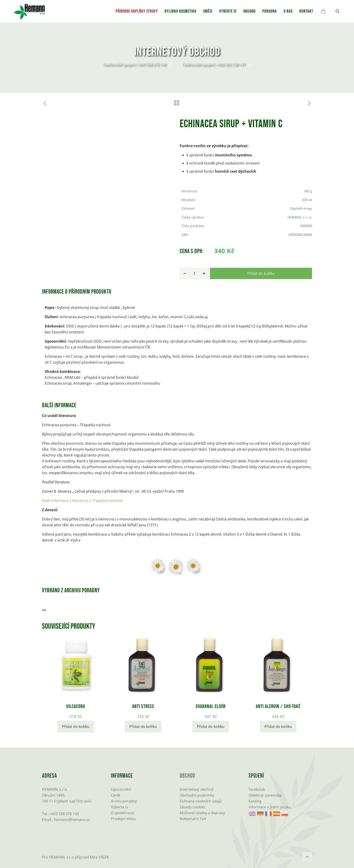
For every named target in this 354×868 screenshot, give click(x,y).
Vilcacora (76, 706)
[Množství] (194, 273)
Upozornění (121, 789)
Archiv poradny (124, 801)
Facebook (257, 789)
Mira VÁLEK (99, 857)
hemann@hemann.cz (72, 820)
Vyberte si (119, 807)
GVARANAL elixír (211, 706)
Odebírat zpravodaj (265, 795)
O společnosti (122, 813)
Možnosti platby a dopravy (202, 813)
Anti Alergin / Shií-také (278, 706)
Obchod (187, 776)
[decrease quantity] (185, 273)
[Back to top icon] (307, 857)
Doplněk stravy (301, 208)
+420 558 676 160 (64, 814)
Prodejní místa (123, 819)
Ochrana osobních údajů (201, 801)
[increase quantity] (204, 273)
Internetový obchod (197, 789)
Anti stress (143, 706)
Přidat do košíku (261, 273)
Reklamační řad (193, 819)
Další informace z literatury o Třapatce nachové (82, 501)
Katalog (255, 801)
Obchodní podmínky (197, 795)
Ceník (115, 795)
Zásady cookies (193, 807)
